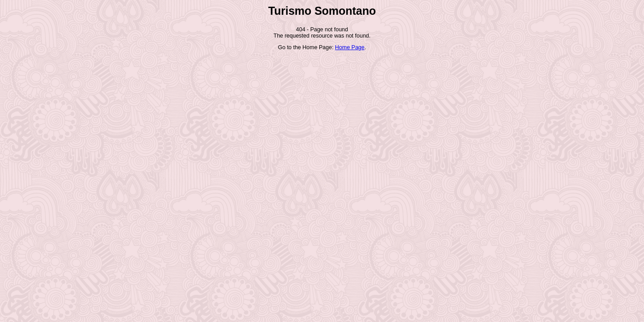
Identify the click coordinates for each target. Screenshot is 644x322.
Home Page (350, 47)
